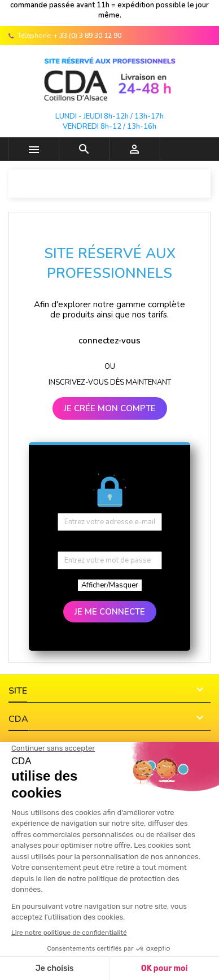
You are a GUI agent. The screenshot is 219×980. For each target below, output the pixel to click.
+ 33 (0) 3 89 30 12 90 (87, 36)
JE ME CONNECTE (110, 612)
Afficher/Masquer (110, 585)
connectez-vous (109, 341)
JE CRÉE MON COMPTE (110, 408)
